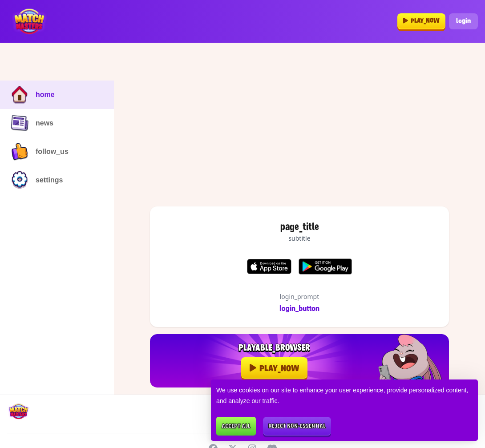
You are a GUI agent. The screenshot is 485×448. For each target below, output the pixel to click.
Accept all (236, 426)
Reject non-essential (297, 426)
